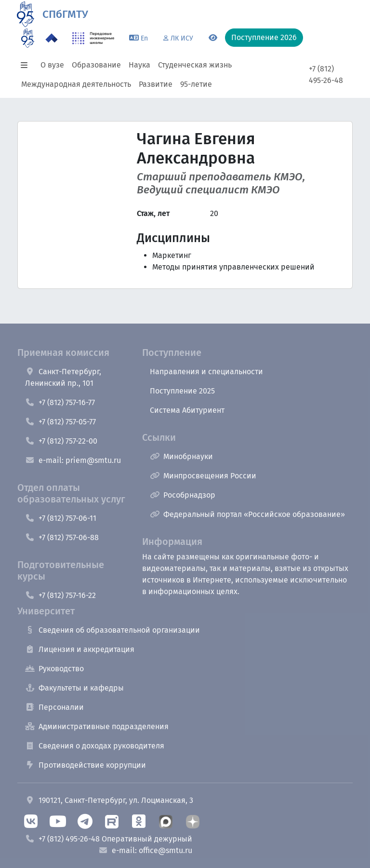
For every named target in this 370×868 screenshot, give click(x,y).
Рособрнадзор (183, 495)
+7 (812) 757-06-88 (62, 537)
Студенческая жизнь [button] (195, 65)
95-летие (196, 84)
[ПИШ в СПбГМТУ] (93, 38)
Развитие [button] (156, 84)
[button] (27, 65)
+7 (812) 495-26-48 (326, 75)
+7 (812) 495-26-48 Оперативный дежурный (109, 839)
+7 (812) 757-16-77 (60, 402)
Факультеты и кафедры (74, 688)
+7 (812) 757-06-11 (61, 518)
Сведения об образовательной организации (112, 630)
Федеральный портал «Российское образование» (247, 514)
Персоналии (54, 707)
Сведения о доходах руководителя (95, 746)
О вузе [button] (52, 65)
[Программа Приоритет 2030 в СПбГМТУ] (52, 38)
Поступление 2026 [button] (264, 37)
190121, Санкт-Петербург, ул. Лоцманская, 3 (109, 800)
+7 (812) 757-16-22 (60, 595)
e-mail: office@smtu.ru (145, 850)
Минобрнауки (181, 456)
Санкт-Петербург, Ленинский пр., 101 (63, 377)
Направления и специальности (206, 372)
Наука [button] (139, 65)
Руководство (54, 669)
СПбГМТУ (65, 14)
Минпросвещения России (203, 476)
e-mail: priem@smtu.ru (73, 460)
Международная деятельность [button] (76, 84)
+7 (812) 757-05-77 (60, 422)
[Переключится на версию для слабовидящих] (213, 38)
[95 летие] (28, 38)
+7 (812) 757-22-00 (61, 441)
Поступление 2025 (182, 391)
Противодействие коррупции (86, 765)
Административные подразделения (97, 726)
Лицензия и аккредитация (80, 649)
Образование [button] (96, 65)
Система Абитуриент (187, 410)
